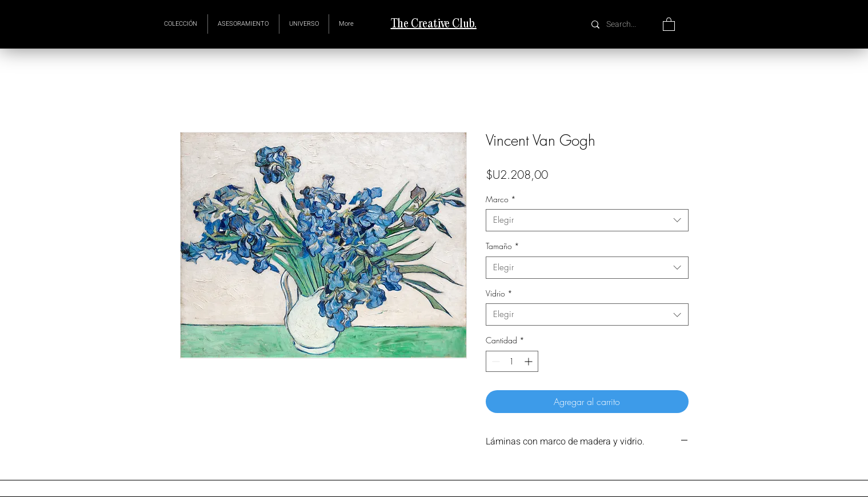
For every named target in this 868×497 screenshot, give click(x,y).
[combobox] (587, 220)
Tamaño (503, 246)
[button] (304, 24)
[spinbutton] (512, 361)
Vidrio (499, 293)
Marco (501, 199)
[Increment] (529, 361)
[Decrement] (495, 361)
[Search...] (623, 24)
